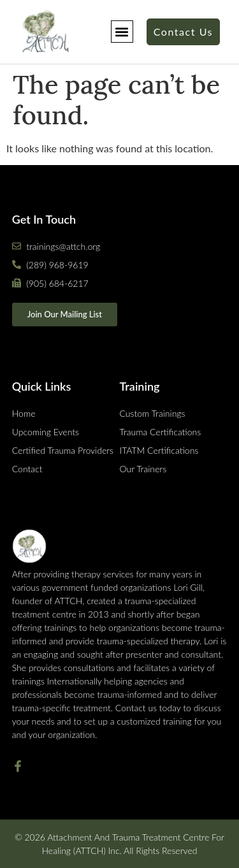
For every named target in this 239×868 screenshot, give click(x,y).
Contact (27, 469)
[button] (122, 32)
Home (24, 413)
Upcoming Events (46, 432)
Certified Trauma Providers (63, 450)
